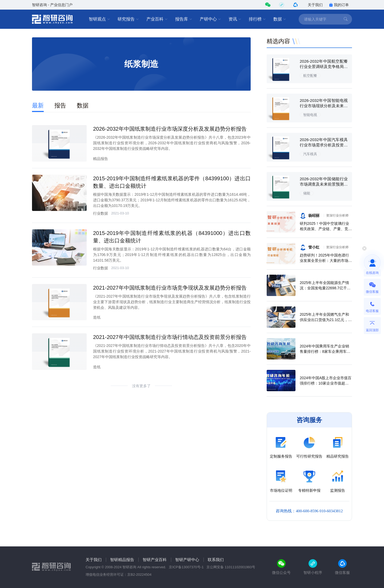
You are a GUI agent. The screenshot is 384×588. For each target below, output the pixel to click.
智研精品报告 (122, 560)
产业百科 (157, 19)
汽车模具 (310, 154)
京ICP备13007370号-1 (186, 567)
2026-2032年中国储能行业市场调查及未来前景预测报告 (324, 184)
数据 (280, 19)
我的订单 (339, 5)
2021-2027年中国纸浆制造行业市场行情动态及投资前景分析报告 (170, 337)
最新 (38, 105)
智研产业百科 (155, 560)
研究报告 (128, 19)
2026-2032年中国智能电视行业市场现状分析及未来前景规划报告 (324, 106)
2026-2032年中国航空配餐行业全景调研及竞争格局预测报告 (324, 67)
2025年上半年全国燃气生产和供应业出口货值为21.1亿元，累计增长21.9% (326, 320)
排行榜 (257, 19)
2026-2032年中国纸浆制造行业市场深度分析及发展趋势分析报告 (170, 129)
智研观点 (99, 19)
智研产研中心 (187, 560)
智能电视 (310, 115)
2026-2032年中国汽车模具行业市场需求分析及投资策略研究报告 (324, 145)
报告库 (184, 19)
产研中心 (210, 19)
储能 (307, 193)
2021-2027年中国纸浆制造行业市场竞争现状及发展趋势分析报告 (170, 288)
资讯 (235, 19)
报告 (60, 105)
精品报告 (101, 159)
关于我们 (315, 5)
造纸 (97, 317)
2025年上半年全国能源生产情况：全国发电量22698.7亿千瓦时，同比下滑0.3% (325, 288)
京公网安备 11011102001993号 (231, 567)
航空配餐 (310, 76)
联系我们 (216, 560)
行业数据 (101, 213)
